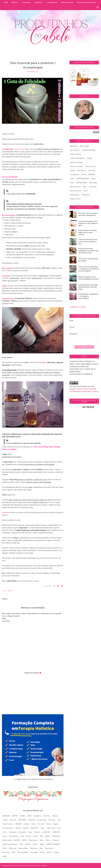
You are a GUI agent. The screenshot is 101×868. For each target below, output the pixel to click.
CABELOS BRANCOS (77, 158)
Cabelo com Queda (77, 166)
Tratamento (86, 195)
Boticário (52, 820)
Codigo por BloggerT (42, 866)
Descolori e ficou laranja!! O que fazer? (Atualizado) (88, 214)
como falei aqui (19, 149)
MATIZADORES (82, 183)
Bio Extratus (42, 820)
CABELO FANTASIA (89, 150)
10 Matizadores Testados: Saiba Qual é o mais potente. (88, 232)
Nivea (42, 840)
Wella (4, 856)
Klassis (37, 832)
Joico (59, 828)
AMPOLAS (6, 816)
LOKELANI (56, 832)
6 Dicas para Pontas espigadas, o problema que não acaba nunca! (88, 251)
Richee (42, 844)
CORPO (10, 591)
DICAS (84, 175)
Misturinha (93, 183)
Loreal (28, 836)
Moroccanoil (7, 840)
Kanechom (13, 832)
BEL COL (13, 820)
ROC (22, 844)
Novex (48, 840)
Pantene (56, 840)
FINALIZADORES (83, 179)
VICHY (49, 852)
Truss (42, 852)
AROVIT (15, 816)
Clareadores (82, 170)
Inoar (43, 828)
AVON (29, 816)
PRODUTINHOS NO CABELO (14, 866)
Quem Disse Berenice (10, 844)
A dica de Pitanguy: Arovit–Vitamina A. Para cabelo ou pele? (88, 223)
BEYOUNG (22, 820)
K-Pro (5, 832)
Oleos (85, 187)
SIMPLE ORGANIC (53, 844)
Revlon (35, 844)
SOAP (86, 191)
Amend (5, 820)
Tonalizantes (75, 195)
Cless (34, 824)
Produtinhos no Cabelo (77, 307)
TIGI (14, 852)
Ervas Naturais (8, 828)
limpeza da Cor (75, 199)
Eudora (18, 828)
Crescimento (75, 175)
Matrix (48, 836)
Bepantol (32, 820)
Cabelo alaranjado (76, 162)
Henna (93, 179)
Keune (30, 832)
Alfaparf (55, 816)
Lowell (35, 836)
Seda (41, 848)
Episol (56, 824)
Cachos (73, 170)
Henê (72, 183)
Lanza (5, 836)
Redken (28, 844)
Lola (22, 836)
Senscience (49, 848)
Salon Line (13, 848)
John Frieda (51, 828)
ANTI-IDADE (84, 146)
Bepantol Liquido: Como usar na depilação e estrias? (89, 278)
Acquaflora (38, 816)
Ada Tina (47, 816)
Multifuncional (75, 187)
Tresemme (34, 852)
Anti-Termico (75, 150)
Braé (59, 820)
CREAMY (18, 824)
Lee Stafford (14, 836)
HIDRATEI (35, 828)
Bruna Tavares (8, 824)
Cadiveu (27, 824)
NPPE (24, 840)
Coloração (92, 170)
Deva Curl (41, 824)
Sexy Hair (6, 852)
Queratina (93, 187)
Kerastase (22, 832)
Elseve (49, 824)
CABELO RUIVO (76, 154)
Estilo (72, 179)
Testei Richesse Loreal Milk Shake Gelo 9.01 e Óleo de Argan (88, 287)
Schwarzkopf (23, 848)
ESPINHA (92, 175)
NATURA (17, 840)
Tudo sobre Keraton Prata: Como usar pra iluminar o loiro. (88, 242)
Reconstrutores (76, 191)
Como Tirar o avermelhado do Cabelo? (88, 260)
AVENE (23, 816)
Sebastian (34, 848)
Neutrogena (33, 840)
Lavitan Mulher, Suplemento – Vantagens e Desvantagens (88, 296)
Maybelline (56, 836)
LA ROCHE (46, 832)
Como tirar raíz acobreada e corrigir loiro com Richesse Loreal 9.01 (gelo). (89, 269)
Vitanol (56, 852)
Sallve (5, 848)
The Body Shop (23, 852)
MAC (41, 836)
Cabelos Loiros (91, 166)
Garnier (26, 828)
